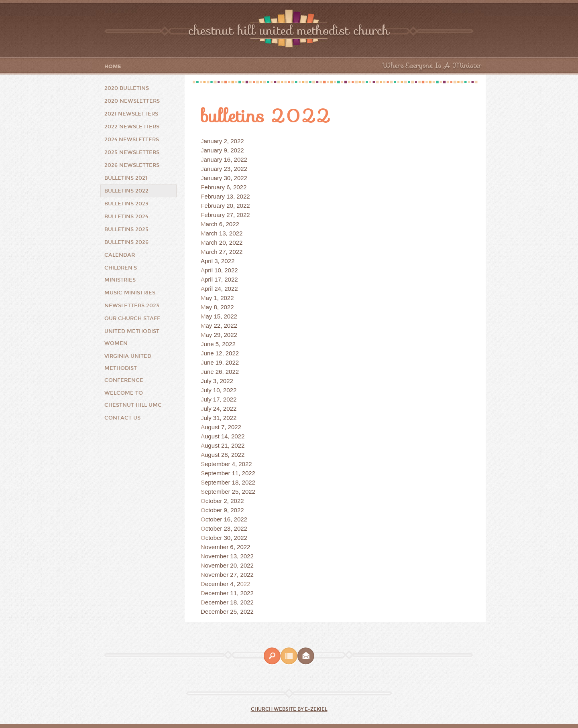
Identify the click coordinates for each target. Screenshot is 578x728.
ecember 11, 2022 (229, 593)
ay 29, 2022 (222, 335)
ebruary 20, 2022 (227, 206)
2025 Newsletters (132, 152)
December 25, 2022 (227, 611)
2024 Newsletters (132, 140)
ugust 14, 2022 (225, 436)
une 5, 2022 (220, 344)
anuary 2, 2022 (224, 141)
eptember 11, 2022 (230, 473)
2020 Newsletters (132, 101)
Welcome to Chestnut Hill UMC (133, 399)
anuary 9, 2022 (224, 150)
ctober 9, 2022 (225, 510)
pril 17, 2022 (221, 279)
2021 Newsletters (131, 114)
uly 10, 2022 (220, 390)
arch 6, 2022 (223, 224)
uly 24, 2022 (220, 409)
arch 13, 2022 (224, 233)
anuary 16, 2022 (226, 159)
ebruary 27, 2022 (227, 215)
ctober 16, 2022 (226, 519)
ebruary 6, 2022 (225, 187)
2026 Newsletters (132, 165)
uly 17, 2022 (220, 399)
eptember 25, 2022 (230, 492)
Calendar (120, 255)
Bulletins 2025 (126, 229)
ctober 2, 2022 (225, 501)
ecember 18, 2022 (229, 602)
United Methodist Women (132, 337)
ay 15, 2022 (222, 316)
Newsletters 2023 (132, 306)
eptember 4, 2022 (228, 464)
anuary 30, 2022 (226, 178)
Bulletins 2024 (126, 217)
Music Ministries (130, 293)
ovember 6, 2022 (228, 547)
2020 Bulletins (127, 88)
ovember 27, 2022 (229, 575)
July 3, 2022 (217, 381)
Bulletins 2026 (126, 242)
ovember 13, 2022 (229, 556)
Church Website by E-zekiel (289, 709)
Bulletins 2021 (126, 178)
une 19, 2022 (222, 362)
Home (113, 67)
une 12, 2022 (222, 353)
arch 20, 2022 (224, 242)
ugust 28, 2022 (225, 455)
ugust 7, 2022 (223, 427)
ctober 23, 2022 (226, 528)
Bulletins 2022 (126, 191)
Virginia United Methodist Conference (128, 368)
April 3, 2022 (218, 261)
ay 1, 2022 (220, 298)
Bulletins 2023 (126, 204)
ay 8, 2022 (220, 307)
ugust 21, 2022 (225, 445)
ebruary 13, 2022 (227, 196)
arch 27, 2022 (224, 252)
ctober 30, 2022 (226, 538)
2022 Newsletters (132, 127)
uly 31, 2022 (220, 418)
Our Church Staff (132, 318)
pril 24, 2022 (221, 289)
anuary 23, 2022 (226, 169)
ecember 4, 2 (223, 584)
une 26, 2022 (222, 372)
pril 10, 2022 (221, 270)
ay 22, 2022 (222, 325)
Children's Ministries (121, 274)
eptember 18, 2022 (230, 482)
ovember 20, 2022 (229, 565)
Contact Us (122, 418)
